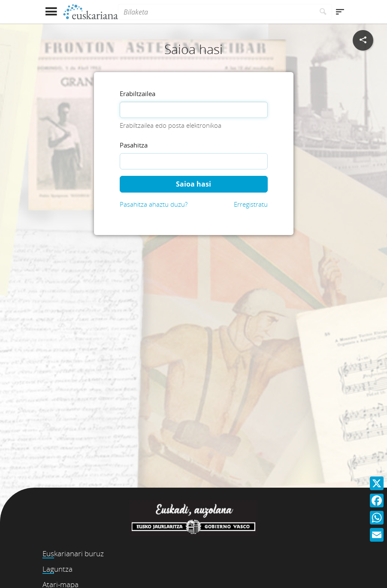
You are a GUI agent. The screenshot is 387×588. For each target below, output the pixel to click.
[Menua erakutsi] (51, 12)
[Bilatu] (323, 12)
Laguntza (57, 569)
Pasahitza (134, 145)
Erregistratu (251, 204)
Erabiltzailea (138, 93)
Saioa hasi (193, 184)
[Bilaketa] (216, 12)
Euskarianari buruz (73, 553)
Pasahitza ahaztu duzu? (154, 204)
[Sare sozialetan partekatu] (363, 40)
